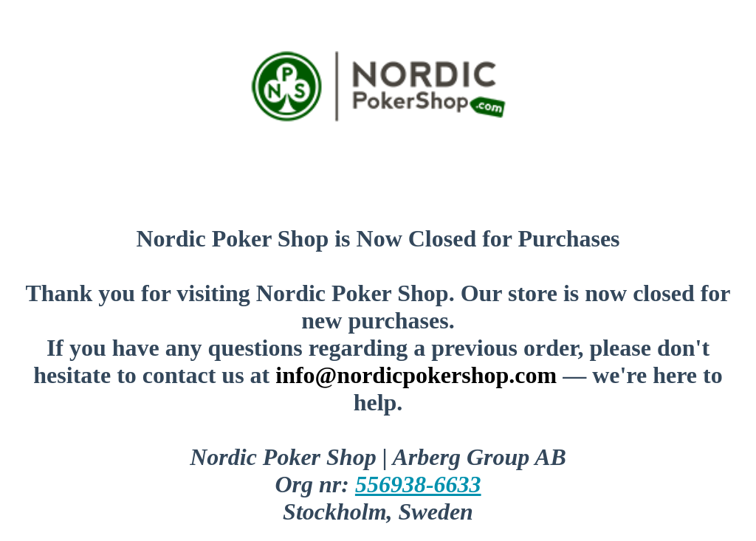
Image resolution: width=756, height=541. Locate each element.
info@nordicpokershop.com (416, 375)
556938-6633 (418, 484)
